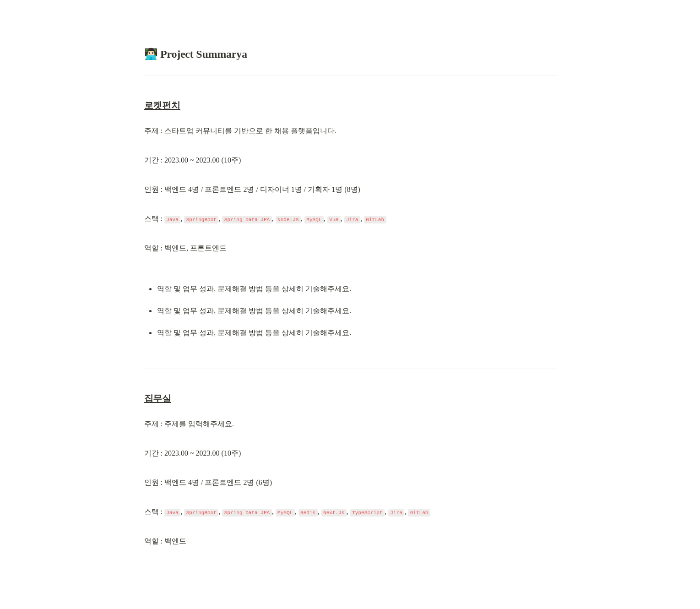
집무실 (158, 398)
